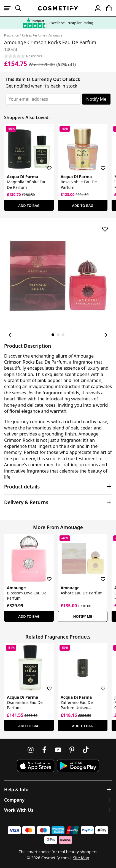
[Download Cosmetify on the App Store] (36, 766)
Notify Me (96, 99)
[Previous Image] (11, 335)
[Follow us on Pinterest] (72, 750)
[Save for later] (45, 165)
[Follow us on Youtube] (58, 750)
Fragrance (11, 35)
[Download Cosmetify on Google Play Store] (78, 766)
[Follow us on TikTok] (86, 750)
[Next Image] (105, 335)
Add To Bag (29, 206)
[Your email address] (43, 99)
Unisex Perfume (33, 35)
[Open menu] (10, 8)
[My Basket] (106, 8)
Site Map (81, 858)
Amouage (55, 35)
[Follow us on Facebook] (44, 750)
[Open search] (21, 8)
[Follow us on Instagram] (31, 750)
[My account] (95, 8)
